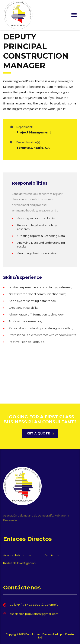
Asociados (52, 555)
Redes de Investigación (19, 563)
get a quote (41, 433)
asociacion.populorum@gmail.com (34, 614)
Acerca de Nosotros (17, 555)
